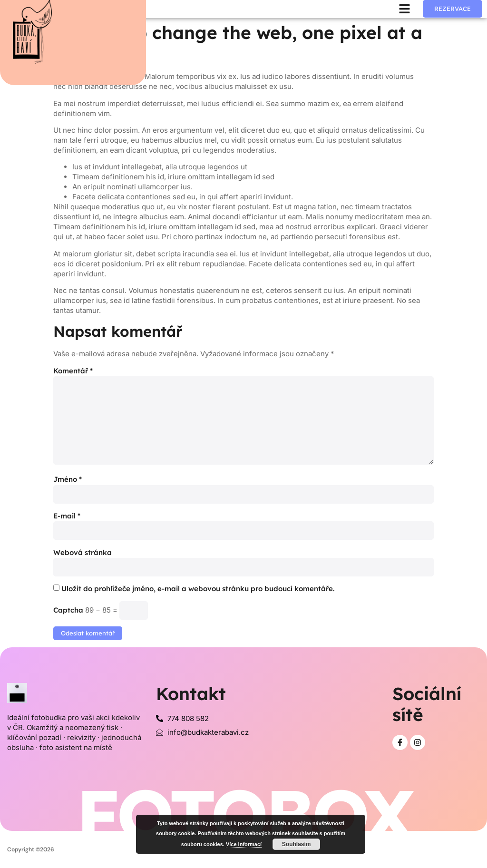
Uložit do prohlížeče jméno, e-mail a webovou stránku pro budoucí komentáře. (198, 589)
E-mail (67, 516)
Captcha (68, 610)
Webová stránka (83, 552)
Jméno (68, 479)
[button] (405, 9)
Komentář (73, 371)
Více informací (244, 844)
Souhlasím (297, 844)
